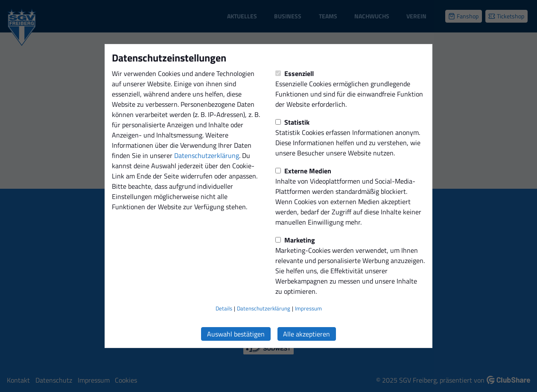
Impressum (308, 308)
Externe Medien (303, 171)
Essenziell (295, 73)
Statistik (292, 122)
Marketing (295, 240)
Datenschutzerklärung (207, 155)
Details (224, 308)
